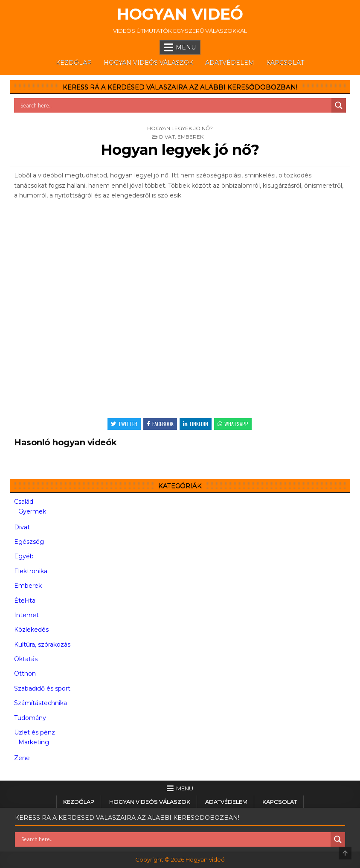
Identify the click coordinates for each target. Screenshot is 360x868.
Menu (186, 47)
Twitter (124, 424)
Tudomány (30, 718)
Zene (22, 758)
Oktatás (26, 659)
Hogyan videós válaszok (148, 63)
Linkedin (196, 424)
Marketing (34, 742)
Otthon (25, 673)
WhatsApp (233, 424)
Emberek (190, 137)
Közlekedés (31, 630)
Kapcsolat (285, 63)
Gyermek (32, 511)
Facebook (160, 424)
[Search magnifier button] (339, 105)
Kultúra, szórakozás (42, 644)
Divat (167, 137)
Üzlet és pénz (35, 732)
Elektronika (31, 571)
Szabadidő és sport (42, 688)
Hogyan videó (180, 14)
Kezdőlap (74, 63)
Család (24, 502)
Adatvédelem (230, 63)
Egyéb (24, 556)
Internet (26, 615)
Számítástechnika (41, 703)
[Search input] (175, 105)
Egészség (29, 542)
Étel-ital (25, 601)
